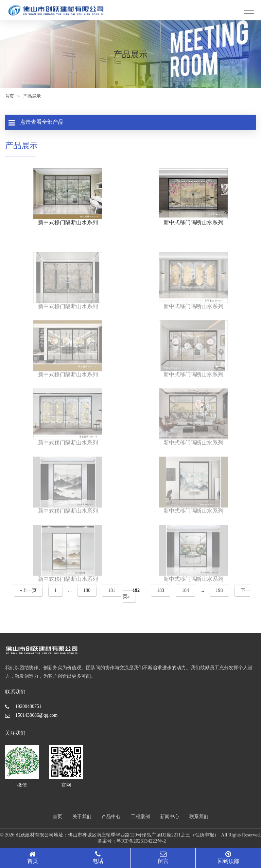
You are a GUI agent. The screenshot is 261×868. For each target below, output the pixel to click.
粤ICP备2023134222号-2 (141, 841)
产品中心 (111, 817)
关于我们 (82, 817)
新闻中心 (170, 817)
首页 (10, 96)
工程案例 (140, 817)
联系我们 (199, 817)
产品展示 (32, 96)
